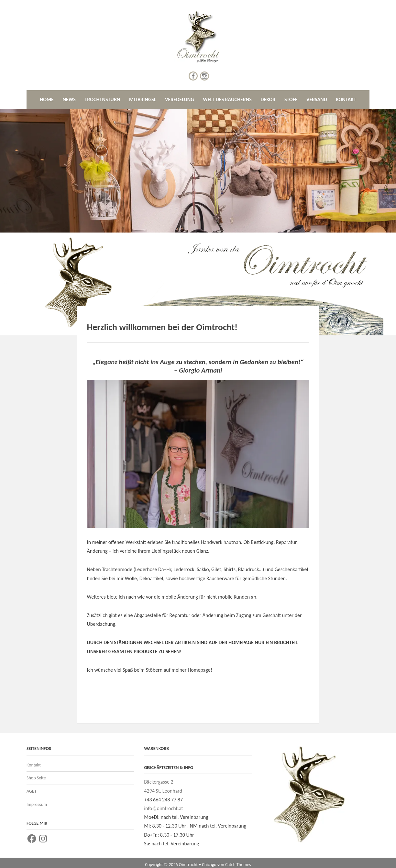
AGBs (31, 791)
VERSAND (317, 99)
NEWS (69, 99)
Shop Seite (36, 778)
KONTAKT (346, 99)
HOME (47, 99)
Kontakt (34, 765)
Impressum (37, 804)
